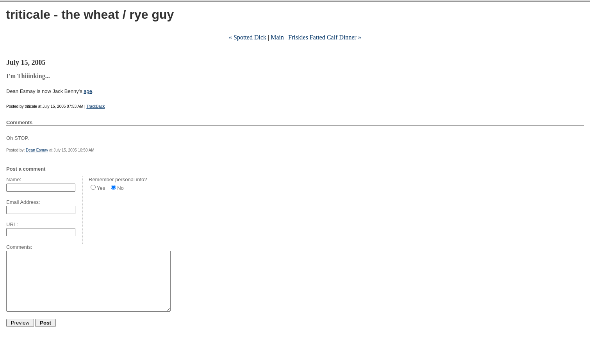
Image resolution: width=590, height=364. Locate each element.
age (88, 91)
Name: (14, 179)
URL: (12, 224)
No (120, 188)
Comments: (19, 247)
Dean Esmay (37, 150)
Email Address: (23, 202)
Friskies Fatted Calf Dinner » (325, 37)
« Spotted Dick (248, 37)
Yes (101, 188)
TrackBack (95, 106)
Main (277, 37)
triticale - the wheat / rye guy (90, 14)
